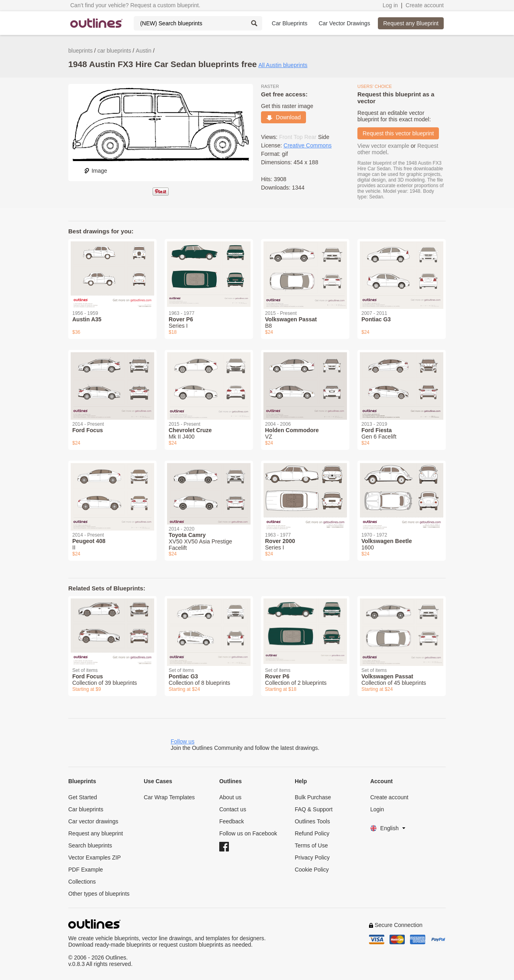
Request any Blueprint (411, 23)
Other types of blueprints (99, 894)
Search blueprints (90, 845)
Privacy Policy (312, 857)
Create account (425, 5)
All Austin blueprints (283, 65)
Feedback (232, 821)
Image (95, 171)
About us (230, 797)
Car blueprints (86, 809)
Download (284, 117)
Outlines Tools (312, 821)
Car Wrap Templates (169, 797)
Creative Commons (308, 145)
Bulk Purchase (313, 797)
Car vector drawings (93, 821)
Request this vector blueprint (398, 133)
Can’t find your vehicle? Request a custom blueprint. (135, 5)
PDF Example (86, 870)
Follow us (183, 741)
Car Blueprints (290, 23)
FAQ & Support (314, 809)
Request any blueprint (96, 833)
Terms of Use (311, 845)
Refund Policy (312, 833)
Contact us (233, 809)
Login (377, 809)
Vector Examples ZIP (95, 857)
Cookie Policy (312, 870)
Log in (390, 5)
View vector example (383, 146)
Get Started (83, 797)
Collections (82, 882)
